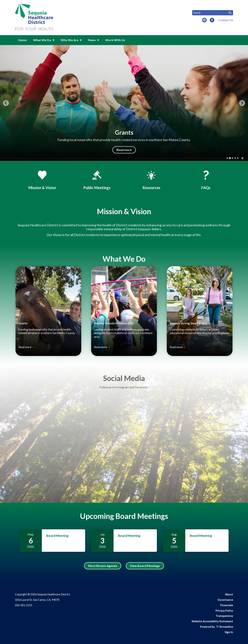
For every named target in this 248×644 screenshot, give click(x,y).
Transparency (224, 616)
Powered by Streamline (217, 627)
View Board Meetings (145, 566)
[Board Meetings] (97, 179)
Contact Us (226, 20)
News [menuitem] (92, 40)
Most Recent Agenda (103, 566)
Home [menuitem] (23, 40)
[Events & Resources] (151, 179)
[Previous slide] (6, 103)
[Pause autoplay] (242, 158)
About (229, 594)
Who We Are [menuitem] (70, 40)
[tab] (227, 158)
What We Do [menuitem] (42, 40)
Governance (225, 600)
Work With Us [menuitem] (115, 40)
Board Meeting (57, 536)
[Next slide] (242, 103)
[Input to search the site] (213, 13)
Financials (227, 605)
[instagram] (204, 20)
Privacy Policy (224, 611)
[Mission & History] (42, 179)
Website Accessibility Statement (212, 621)
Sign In (229, 632)
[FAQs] (206, 179)
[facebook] (212, 20)
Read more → (27, 347)
